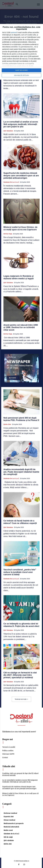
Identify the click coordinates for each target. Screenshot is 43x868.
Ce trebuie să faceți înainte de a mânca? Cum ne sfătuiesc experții (20, 522)
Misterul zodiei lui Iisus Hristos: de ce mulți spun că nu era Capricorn (20, 228)
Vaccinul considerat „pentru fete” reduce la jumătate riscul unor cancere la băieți (20, 572)
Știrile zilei (7, 424)
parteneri (14, 32)
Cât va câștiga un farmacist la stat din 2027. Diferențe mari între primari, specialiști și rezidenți (20, 675)
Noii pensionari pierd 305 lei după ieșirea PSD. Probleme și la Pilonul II (21, 419)
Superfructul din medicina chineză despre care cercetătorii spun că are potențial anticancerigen (21, 176)
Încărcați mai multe (21, 699)
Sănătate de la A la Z (11, 182)
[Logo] (22, 718)
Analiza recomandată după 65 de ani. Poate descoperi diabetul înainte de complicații (21, 472)
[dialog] (21, 52)
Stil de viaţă (8, 234)
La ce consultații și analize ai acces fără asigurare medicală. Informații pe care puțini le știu (21, 124)
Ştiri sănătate (8, 131)
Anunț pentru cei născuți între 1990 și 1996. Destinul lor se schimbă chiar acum (21, 327)
